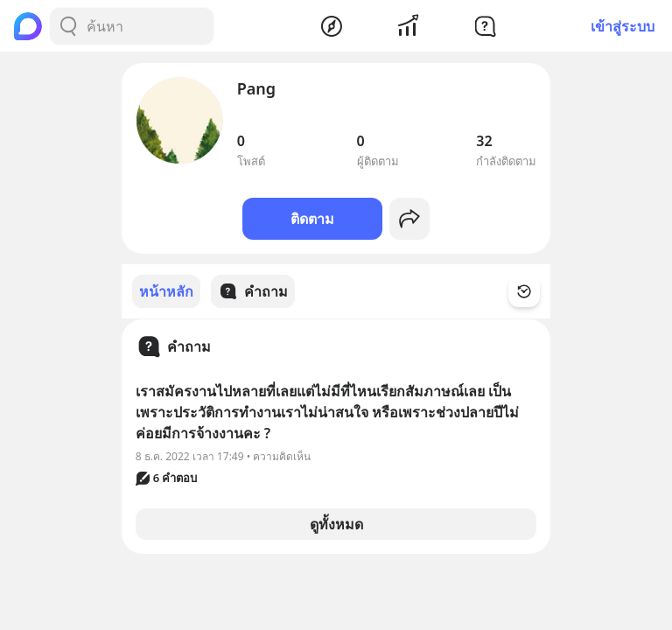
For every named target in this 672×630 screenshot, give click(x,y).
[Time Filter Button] (535, 291)
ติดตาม (312, 219)
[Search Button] (68, 26)
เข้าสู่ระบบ (623, 26)
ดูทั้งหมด (336, 523)
